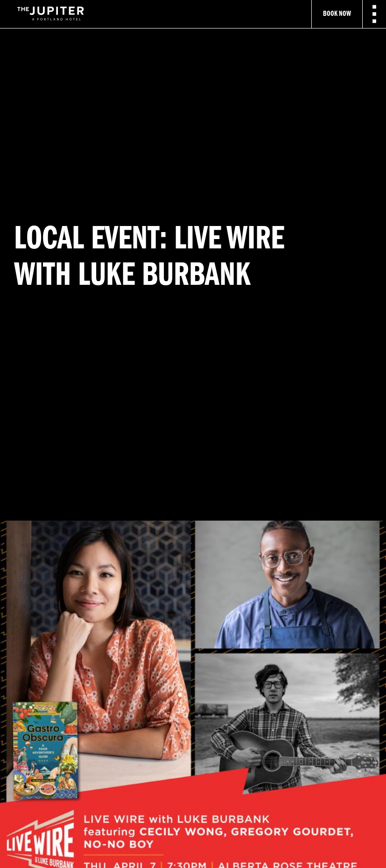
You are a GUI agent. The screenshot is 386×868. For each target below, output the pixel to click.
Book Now (337, 14)
